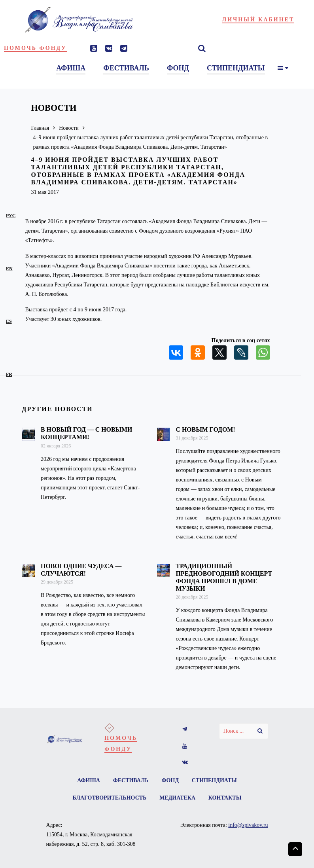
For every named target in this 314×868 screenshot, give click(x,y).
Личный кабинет (258, 20)
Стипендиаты (215, 780)
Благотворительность (109, 798)
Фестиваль (131, 780)
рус (11, 216)
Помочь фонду (35, 48)
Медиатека (177, 798)
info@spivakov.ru (248, 825)
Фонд (170, 780)
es (9, 321)
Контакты (225, 798)
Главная (41, 128)
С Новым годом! (205, 429)
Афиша (88, 780)
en (9, 269)
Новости (70, 128)
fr (9, 374)
